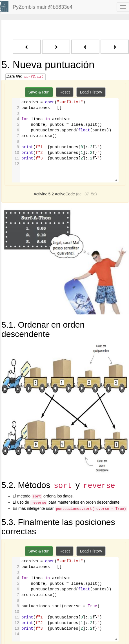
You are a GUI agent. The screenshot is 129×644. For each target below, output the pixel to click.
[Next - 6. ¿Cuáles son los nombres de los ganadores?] (56, 47)
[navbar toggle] (123, 7)
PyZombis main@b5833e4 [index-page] (43, 7)
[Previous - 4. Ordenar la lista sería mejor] (27, 47)
